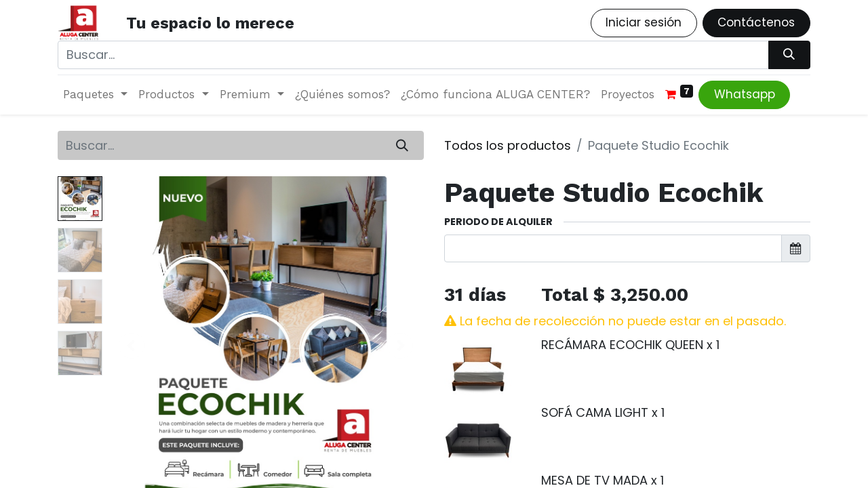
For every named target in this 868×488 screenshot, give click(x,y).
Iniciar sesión (644, 22)
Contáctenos (756, 22)
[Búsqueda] (789, 55)
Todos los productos (508, 145)
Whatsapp (745, 94)
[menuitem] (342, 95)
